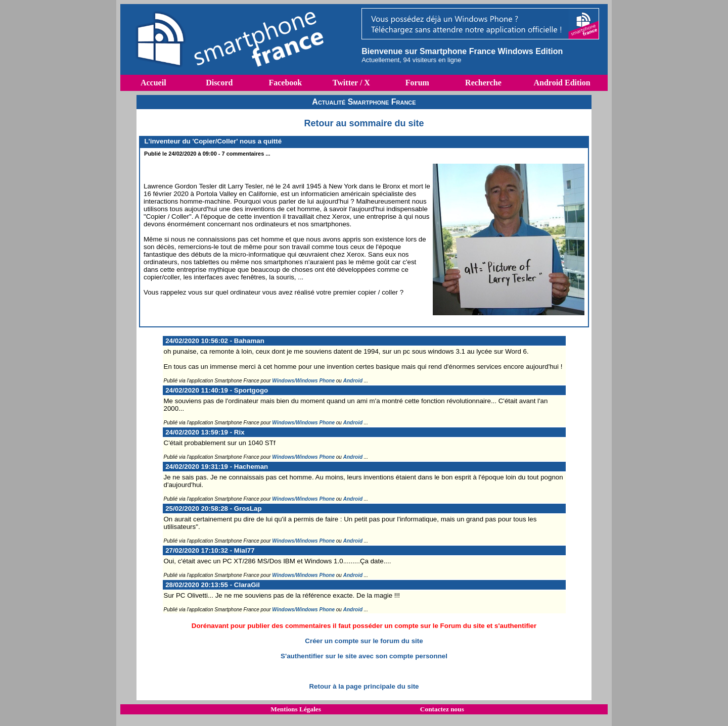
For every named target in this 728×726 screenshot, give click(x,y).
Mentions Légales (296, 709)
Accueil (153, 83)
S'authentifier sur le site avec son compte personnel (364, 656)
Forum (417, 83)
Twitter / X (351, 83)
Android (353, 381)
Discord (219, 83)
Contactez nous (442, 709)
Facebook (285, 83)
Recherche (483, 83)
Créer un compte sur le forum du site (364, 641)
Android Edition (562, 83)
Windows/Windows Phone (303, 381)
